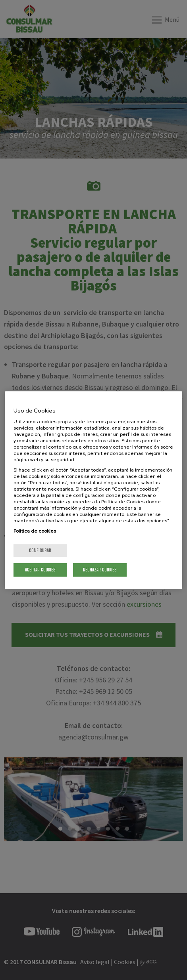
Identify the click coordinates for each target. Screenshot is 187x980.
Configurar (40, 550)
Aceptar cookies (40, 570)
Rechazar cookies (100, 570)
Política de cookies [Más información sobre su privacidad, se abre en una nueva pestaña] (35, 531)
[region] (93, 490)
